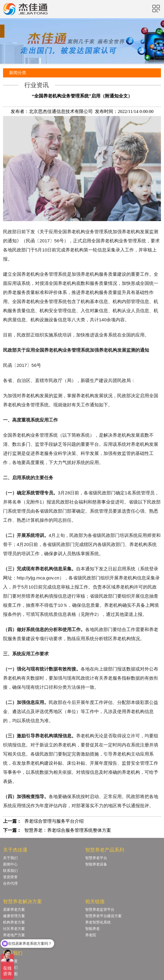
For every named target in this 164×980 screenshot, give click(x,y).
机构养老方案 (14, 922)
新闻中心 (10, 864)
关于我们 (10, 858)
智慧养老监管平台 (100, 910)
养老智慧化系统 (98, 922)
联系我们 (10, 871)
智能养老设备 (96, 864)
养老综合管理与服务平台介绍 (54, 821)
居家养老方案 (14, 910)
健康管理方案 (14, 916)
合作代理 (10, 883)
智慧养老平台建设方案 (103, 916)
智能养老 (92, 929)
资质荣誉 (10, 877)
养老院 (91, 935)
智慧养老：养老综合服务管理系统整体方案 (68, 830)
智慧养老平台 (96, 858)
